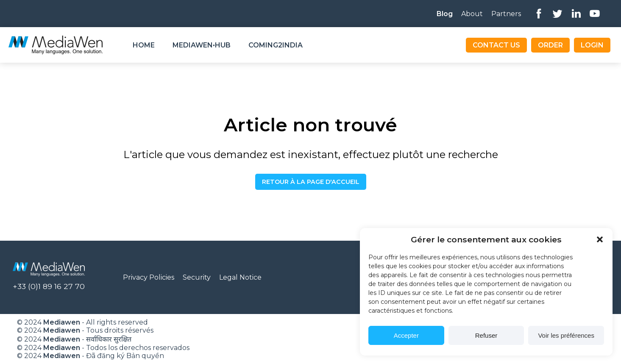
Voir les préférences (566, 335)
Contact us (496, 45)
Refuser (486, 335)
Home (144, 45)
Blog (445, 14)
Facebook (539, 14)
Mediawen (62, 322)
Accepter (406, 335)
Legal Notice (240, 277)
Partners (506, 14)
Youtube (595, 14)
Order (550, 45)
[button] (600, 239)
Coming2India (276, 45)
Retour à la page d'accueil (311, 182)
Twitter (557, 14)
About (472, 14)
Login (592, 45)
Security (197, 277)
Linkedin (576, 14)
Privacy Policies (149, 277)
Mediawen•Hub (202, 45)
